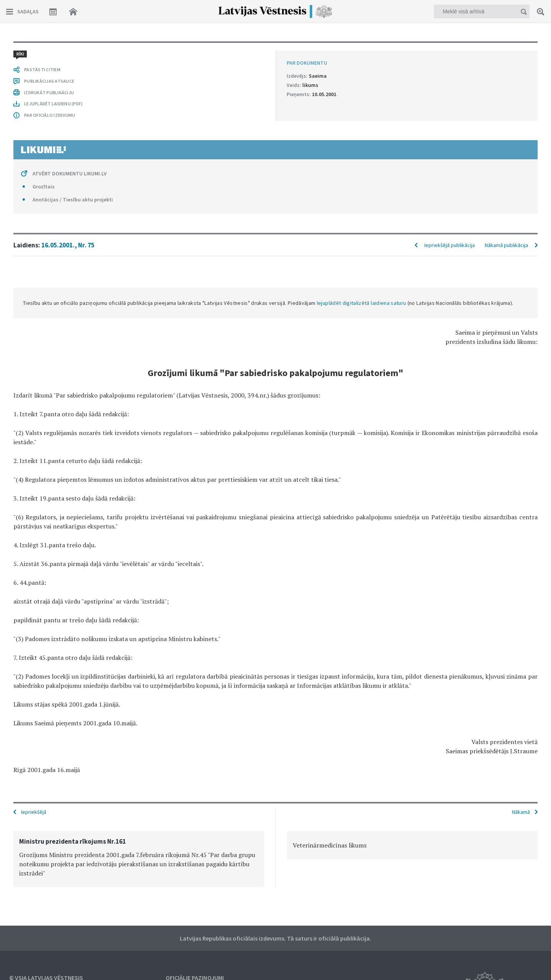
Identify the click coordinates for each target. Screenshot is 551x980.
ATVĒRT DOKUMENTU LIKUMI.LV (70, 173)
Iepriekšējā (34, 812)
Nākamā (521, 812)
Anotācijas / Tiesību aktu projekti (73, 200)
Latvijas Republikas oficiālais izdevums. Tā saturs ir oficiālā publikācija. (275, 938)
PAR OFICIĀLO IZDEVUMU (50, 115)
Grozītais (44, 187)
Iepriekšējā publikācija (450, 245)
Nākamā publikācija (506, 245)
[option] (139, 859)
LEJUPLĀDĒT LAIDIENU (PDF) (53, 104)
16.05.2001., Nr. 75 (68, 245)
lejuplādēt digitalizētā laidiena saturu (362, 303)
